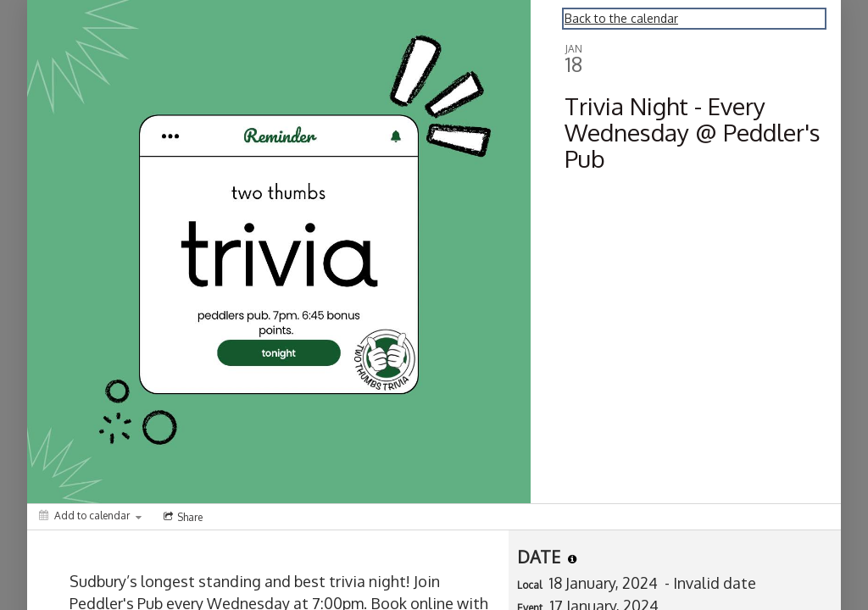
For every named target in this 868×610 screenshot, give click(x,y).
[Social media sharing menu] (181, 517)
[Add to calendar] (90, 516)
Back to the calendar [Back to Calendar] (621, 18)
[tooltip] (572, 559)
